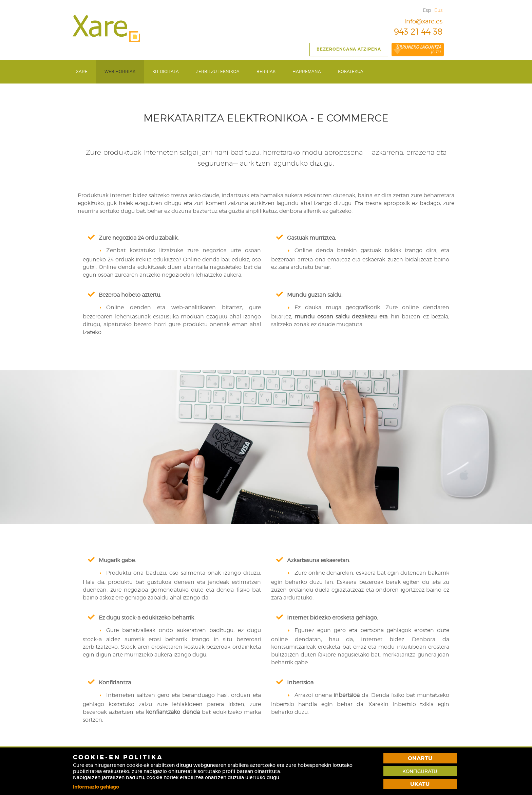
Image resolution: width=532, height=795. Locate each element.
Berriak (266, 71)
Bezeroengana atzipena (349, 49)
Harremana (307, 71)
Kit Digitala (166, 71)
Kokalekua (351, 71)
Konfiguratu (420, 771)
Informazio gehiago (96, 787)
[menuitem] (82, 72)
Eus (438, 10)
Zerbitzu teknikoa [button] (218, 71)
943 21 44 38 (413, 32)
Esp (427, 10)
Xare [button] (82, 71)
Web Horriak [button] (120, 71)
